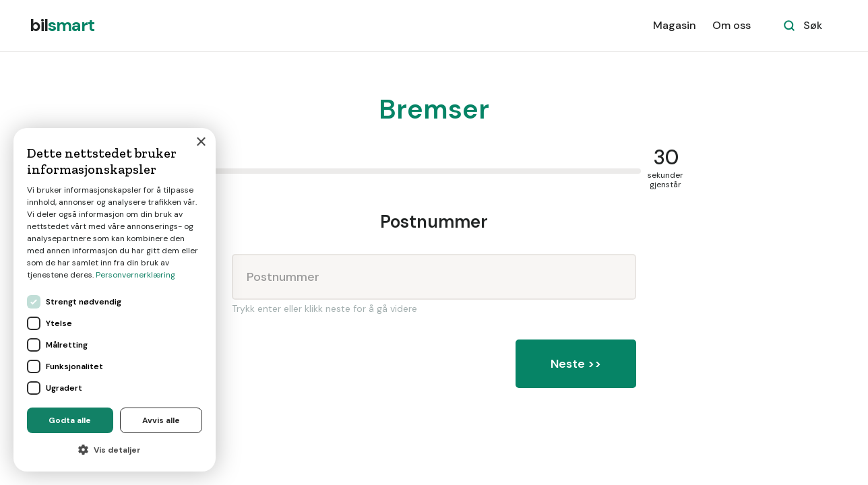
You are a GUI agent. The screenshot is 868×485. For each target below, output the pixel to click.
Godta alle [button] (70, 420)
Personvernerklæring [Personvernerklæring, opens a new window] (135, 275)
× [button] (200, 142)
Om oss (732, 25)
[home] (62, 26)
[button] (115, 450)
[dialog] (115, 300)
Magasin (675, 25)
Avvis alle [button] (161, 420)
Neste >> (576, 364)
